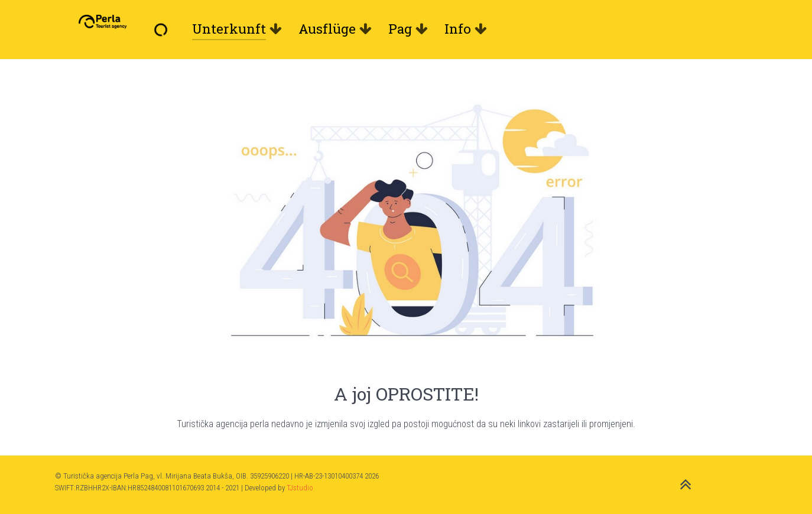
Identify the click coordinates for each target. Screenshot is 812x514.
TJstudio (300, 488)
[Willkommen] (164, 29)
